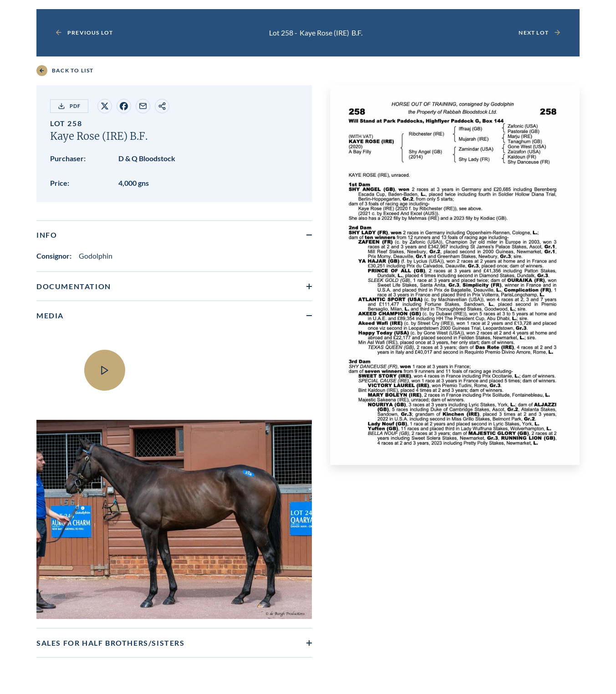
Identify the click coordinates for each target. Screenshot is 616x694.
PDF (69, 106)
